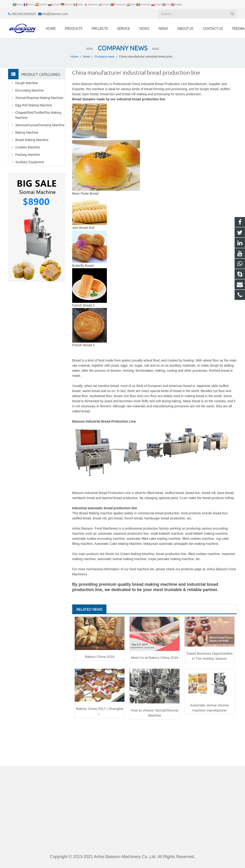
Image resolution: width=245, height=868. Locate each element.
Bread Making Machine (32, 140)
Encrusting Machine (29, 90)
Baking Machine (27, 132)
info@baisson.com (55, 14)
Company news (122, 48)
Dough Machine (27, 83)
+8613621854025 (23, 14)
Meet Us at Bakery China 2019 (155, 658)
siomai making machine (129, 559)
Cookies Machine (28, 147)
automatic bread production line (112, 508)
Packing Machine (28, 155)
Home (74, 57)
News (87, 57)
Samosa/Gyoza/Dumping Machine (40, 125)
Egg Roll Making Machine (34, 105)
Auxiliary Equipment (30, 162)
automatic (105, 559)
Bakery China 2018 (100, 657)
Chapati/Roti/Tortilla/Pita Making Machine (38, 115)
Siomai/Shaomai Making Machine (39, 98)
